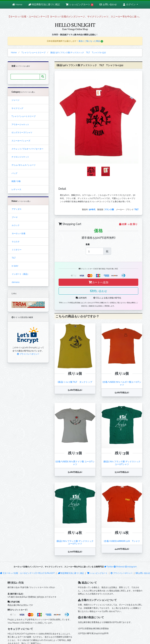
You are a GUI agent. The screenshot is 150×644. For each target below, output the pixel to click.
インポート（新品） (21, 274)
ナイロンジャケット (20, 157)
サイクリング (17, 108)
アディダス (17, 209)
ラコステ (16, 242)
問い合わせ (98, 291)
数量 (88, 244)
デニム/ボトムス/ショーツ (24, 165)
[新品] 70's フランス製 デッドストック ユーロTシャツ (123, 463)
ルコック (16, 225)
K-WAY (15, 266)
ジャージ (15, 100)
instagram (131, 567)
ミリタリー (17, 250)
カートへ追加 (98, 282)
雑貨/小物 (16, 181)
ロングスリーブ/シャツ (22, 132)
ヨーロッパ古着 (19, 233)
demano (16, 282)
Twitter (109, 567)
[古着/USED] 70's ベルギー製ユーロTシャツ (122, 383)
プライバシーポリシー (28, 354)
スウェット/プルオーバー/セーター (27, 149)
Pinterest (119, 567)
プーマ (15, 217)
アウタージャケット (20, 124)
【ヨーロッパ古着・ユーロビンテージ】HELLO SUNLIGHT (27, 573)
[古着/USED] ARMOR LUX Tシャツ (122, 541)
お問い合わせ (143, 573)
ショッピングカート (97, 573)
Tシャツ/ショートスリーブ (24, 116)
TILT (14, 258)
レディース (16, 189)
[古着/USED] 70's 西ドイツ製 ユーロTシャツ (75, 463)
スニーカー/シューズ (21, 141)
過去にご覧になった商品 (91, 41)
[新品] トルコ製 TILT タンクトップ (75, 382)
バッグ (14, 173)
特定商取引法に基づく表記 (71, 573)
